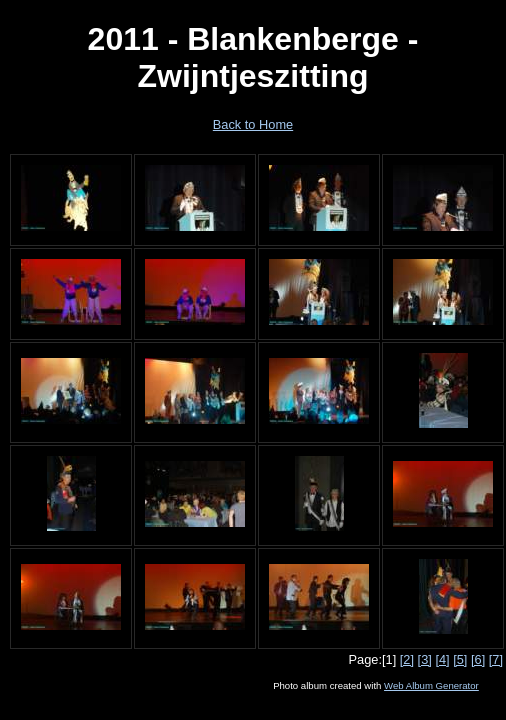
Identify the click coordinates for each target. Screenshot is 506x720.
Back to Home (253, 124)
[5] (460, 659)
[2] (407, 659)
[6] (478, 659)
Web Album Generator (431, 685)
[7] (496, 659)
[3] (425, 659)
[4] (442, 659)
